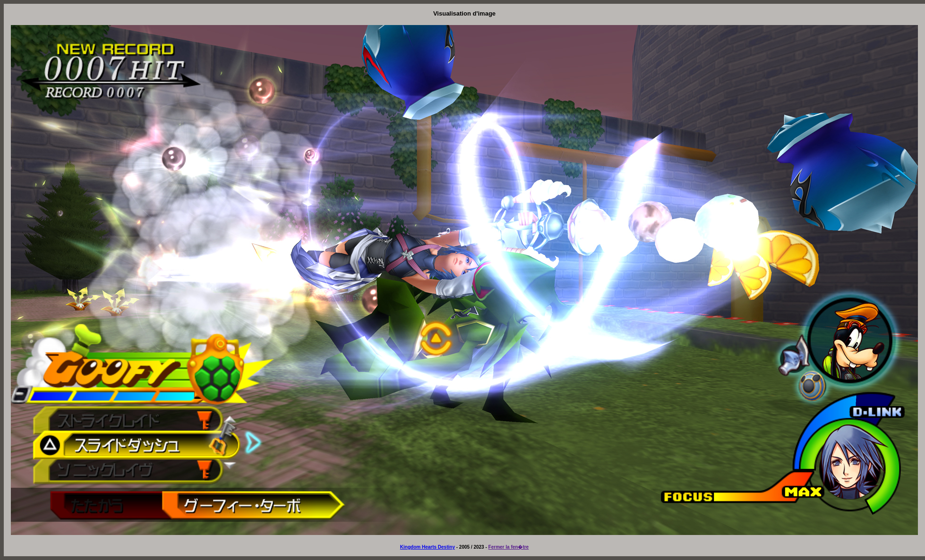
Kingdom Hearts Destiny (428, 547)
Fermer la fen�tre (509, 547)
